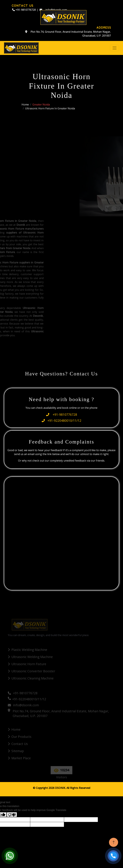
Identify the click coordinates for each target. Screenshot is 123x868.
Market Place (21, 758)
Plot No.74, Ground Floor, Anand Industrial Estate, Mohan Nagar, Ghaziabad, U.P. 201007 (68, 34)
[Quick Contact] (62, 533)
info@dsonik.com (23, 705)
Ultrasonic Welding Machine (32, 657)
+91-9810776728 (24, 10)
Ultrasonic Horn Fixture (29, 664)
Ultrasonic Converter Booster (33, 671)
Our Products (21, 737)
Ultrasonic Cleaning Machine (33, 678)
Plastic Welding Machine (29, 650)
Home (25, 104)
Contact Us (20, 744)
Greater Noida (41, 104)
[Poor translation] (12, 815)
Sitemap (18, 751)
